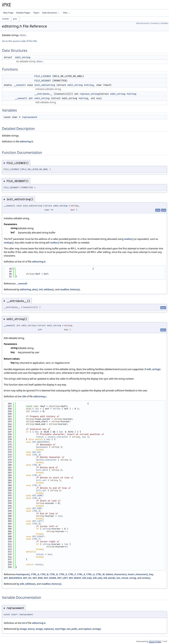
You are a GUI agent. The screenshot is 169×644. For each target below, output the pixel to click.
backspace (42, 447)
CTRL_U (36, 475)
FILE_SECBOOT (43, 81)
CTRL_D (36, 455)
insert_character (58, 437)
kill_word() (109, 578)
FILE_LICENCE (43, 76)
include (5, 19)
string (89, 85)
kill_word (42, 470)
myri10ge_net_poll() (66, 629)
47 (23, 262)
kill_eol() (87, 578)
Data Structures (51, 13)
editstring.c (40, 396)
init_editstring (45, 85)
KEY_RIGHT (38, 536)
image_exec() (27, 629)
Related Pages (23, 13)
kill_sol (41, 480)
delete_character (46, 460)
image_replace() (45, 629)
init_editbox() (46, 289)
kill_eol (41, 490)
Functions (155, 23)
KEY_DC (36, 452)
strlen (57, 409)
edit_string (23, 57)
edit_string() (154, 369)
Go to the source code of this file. (20, 41)
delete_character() (116, 574)
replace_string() (92, 629)
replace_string (89, 94)
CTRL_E (36, 511)
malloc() (129, 239)
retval (35, 411)
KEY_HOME (37, 495)
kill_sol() (98, 578)
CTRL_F (36, 539)
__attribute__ (43, 94)
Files (66, 13)
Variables (164, 23)
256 (24, 396)
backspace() (23, 574)
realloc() (55, 243)
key (98, 98)
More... (24, 35)
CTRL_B (36, 524)
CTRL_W (36, 465)
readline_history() (70, 289)
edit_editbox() (28, 584)
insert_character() (138, 574)
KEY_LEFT (37, 521)
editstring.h (26, 141)
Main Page (8, 13)
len (37, 409)
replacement (30, 117)
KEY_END (37, 508)
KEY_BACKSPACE (41, 442)
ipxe (15, 19)
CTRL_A (36, 498)
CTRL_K (36, 485)
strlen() (146, 578)
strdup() (8, 243)
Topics (36, 13)
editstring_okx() (29, 289)
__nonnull (20, 85)
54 (23, 623)
